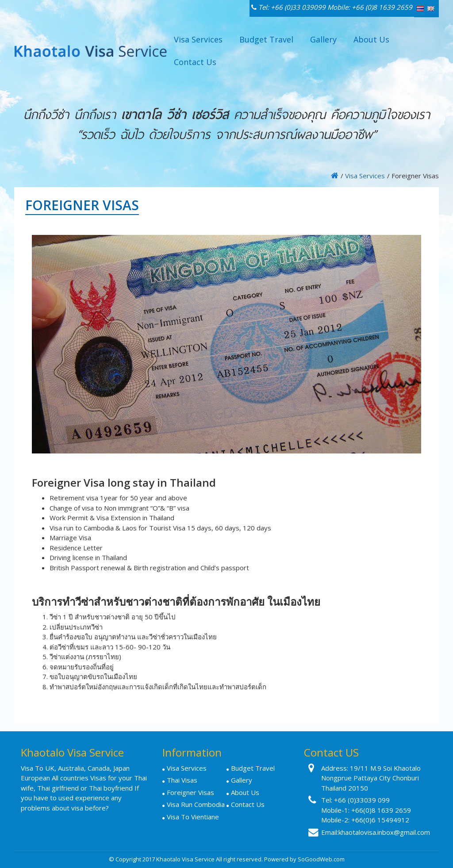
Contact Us (195, 62)
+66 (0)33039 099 (362, 800)
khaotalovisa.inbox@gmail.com (384, 832)
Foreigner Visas (190, 792)
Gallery (323, 39)
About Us (371, 39)
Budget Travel (266, 39)
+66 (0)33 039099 (298, 7)
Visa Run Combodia (196, 804)
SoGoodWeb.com (321, 859)
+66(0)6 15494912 (380, 820)
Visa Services (198, 39)
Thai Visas (182, 780)
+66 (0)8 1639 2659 (382, 7)
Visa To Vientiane (193, 817)
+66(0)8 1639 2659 (381, 810)
